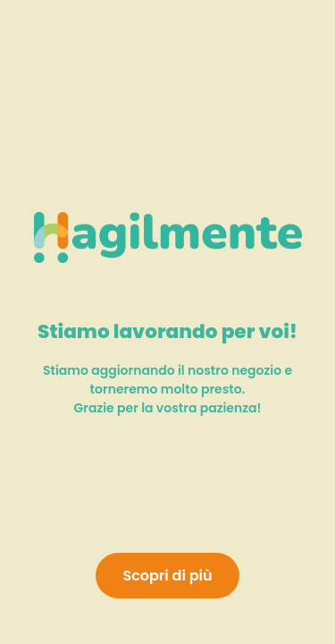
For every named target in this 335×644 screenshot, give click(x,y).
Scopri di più (167, 576)
